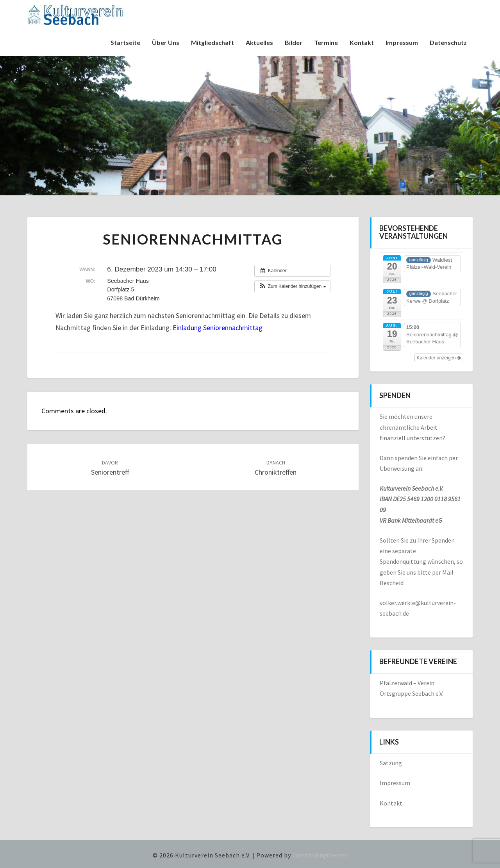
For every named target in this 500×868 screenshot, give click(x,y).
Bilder (294, 42)
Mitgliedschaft (212, 42)
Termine (326, 42)
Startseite (125, 42)
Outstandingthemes (320, 855)
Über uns (166, 42)
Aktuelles (259, 42)
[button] (292, 286)
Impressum (402, 42)
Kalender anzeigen (439, 358)
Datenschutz (448, 42)
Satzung (391, 763)
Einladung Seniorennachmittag (218, 328)
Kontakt (362, 42)
